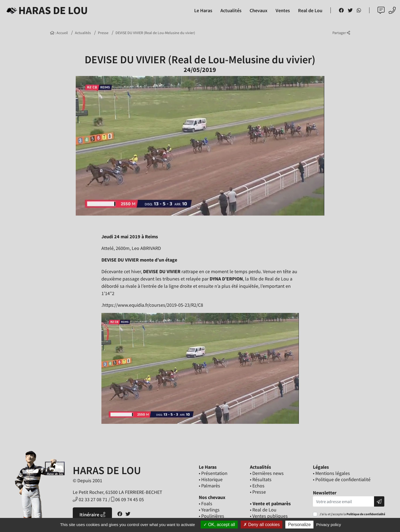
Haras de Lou (46, 10)
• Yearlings (209, 510)
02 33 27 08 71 (90, 499)
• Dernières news (267, 473)
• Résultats (261, 479)
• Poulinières (211, 516)
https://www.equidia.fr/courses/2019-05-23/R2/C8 (153, 305)
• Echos (257, 486)
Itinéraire (92, 515)
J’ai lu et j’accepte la (352, 514)
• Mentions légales (331, 473)
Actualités (83, 33)
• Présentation (213, 473)
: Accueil (59, 33)
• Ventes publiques (269, 516)
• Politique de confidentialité (342, 479)
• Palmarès (209, 486)
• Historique (211, 479)
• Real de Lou (263, 510)
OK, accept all (219, 525)
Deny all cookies (262, 525)
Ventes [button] (283, 10)
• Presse (258, 492)
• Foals (206, 503)
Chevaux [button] (259, 10)
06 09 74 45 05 (128, 499)
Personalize (299, 525)
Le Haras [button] (203, 10)
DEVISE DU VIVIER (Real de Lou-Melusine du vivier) (155, 33)
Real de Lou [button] (310, 10)
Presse (103, 33)
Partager (341, 33)
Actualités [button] (231, 10)
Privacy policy (329, 525)
